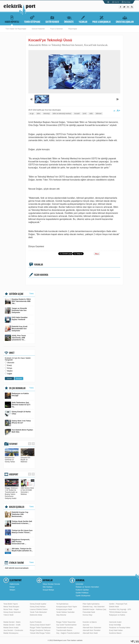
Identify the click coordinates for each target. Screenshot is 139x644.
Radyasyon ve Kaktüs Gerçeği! (17, 396)
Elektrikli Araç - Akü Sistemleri (94, 607)
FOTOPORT (13, 444)
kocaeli (77, 114)
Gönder (9, 378)
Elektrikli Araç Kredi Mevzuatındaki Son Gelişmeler (16, 329)
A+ (119, 111)
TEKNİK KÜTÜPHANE (32, 19)
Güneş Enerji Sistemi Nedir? (40, 625)
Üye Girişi (127, 2)
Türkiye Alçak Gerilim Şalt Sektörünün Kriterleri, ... (18, 524)
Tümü (31, 294)
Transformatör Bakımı (64, 630)
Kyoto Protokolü (36, 622)
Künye (12, 587)
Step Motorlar (61, 615)
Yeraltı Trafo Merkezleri (38, 612)
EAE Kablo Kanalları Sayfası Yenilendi (16, 320)
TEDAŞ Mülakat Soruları (118, 612)
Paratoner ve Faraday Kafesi (120, 628)
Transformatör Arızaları (65, 628)
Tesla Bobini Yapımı (11, 604)
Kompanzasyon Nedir (64, 609)
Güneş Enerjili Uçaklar (38, 604)
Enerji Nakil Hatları (116, 630)
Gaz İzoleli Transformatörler (66, 625)
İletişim (12, 590)
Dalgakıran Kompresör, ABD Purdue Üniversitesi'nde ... (17, 542)
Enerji (9, 365)
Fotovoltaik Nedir (89, 612)
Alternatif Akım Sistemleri (92, 628)
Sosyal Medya (48, 590)
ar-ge (32, 114)
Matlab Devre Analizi (11, 628)
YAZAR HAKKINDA (41, 275)
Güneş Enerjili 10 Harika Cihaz (18, 414)
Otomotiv (11, 363)
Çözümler (80, 584)
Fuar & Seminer (57, 29)
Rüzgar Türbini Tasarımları (66, 622)
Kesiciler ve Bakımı (90, 622)
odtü (91, 114)
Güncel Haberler (38, 29)
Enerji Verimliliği (115, 625)
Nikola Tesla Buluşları (11, 607)
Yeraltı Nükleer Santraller (65, 612)
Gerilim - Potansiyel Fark (118, 604)
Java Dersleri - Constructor (13, 630)
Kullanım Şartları (82, 590)
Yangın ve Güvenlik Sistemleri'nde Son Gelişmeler (16, 310)
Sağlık (10, 374)
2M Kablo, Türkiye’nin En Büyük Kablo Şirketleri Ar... (19, 551)
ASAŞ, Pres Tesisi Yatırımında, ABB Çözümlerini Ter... (15, 338)
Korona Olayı (88, 615)
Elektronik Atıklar (36, 615)
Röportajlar (73, 29)
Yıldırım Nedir (8, 615)
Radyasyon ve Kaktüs (117, 615)
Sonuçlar (19, 378)
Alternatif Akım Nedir (90, 633)
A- (115, 111)
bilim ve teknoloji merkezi (62, 114)
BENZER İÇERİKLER (17, 507)
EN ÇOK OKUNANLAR (17, 388)
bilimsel (99, 114)
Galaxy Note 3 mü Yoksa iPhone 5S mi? (18, 423)
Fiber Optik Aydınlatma (91, 604)
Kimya (10, 368)
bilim (39, 114)
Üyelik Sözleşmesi (83, 596)
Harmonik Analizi (115, 622)
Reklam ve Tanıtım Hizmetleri (87, 587)
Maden (10, 371)
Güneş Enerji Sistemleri (12, 612)
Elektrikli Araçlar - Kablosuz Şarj (94, 609)
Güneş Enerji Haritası (38, 607)
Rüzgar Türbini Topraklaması (40, 628)
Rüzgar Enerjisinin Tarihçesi (40, 630)
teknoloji (47, 114)
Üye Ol (117, 2)
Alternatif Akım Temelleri (92, 630)
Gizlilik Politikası (82, 593)
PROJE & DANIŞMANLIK (101, 19)
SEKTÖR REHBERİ (52, 19)
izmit (85, 114)
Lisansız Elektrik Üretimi (39, 609)
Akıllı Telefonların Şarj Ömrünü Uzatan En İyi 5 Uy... (18, 405)
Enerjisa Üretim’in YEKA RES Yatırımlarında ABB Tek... (18, 301)
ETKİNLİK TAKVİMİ (16, 563)
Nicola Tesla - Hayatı (11, 609)
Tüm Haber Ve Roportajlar (16, 29)
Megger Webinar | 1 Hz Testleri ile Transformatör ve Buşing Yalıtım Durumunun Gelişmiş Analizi (12, 492)
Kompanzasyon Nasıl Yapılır (67, 607)
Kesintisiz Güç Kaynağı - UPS (120, 609)
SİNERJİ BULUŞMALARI (125, 19)
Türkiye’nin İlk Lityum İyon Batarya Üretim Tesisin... (19, 533)
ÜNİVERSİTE (69, 19)
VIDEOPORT (14, 475)
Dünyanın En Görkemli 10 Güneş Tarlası (12, 459)
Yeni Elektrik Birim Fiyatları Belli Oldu (19, 432)
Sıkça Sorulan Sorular (51, 584)
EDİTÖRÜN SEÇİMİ (16, 294)
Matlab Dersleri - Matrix (12, 622)
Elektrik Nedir (114, 607)
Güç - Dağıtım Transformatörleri (68, 633)
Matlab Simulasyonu (11, 633)
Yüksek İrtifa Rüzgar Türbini (40, 633)
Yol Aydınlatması (62, 604)
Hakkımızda (14, 584)
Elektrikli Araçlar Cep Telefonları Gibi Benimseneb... (17, 514)
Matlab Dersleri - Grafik (12, 625)
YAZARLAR (83, 19)
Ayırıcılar (86, 625)
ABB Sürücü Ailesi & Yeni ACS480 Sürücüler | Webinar (28, 490)
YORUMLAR (38, 265)
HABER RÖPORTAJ (12, 19)
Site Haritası (48, 587)
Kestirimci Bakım (115, 633)
